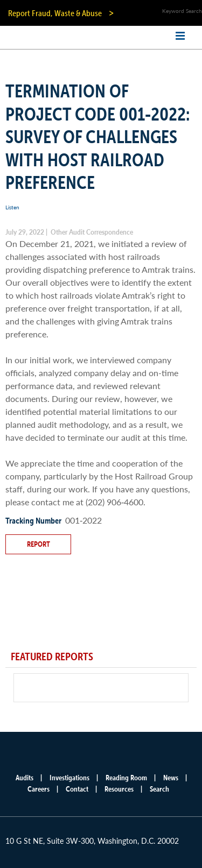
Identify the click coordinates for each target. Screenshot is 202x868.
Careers (39, 789)
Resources (119, 789)
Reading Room (126, 778)
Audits (25, 778)
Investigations (69, 778)
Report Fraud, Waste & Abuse (55, 13)
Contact (77, 789)
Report (39, 544)
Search (159, 789)
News (171, 778)
